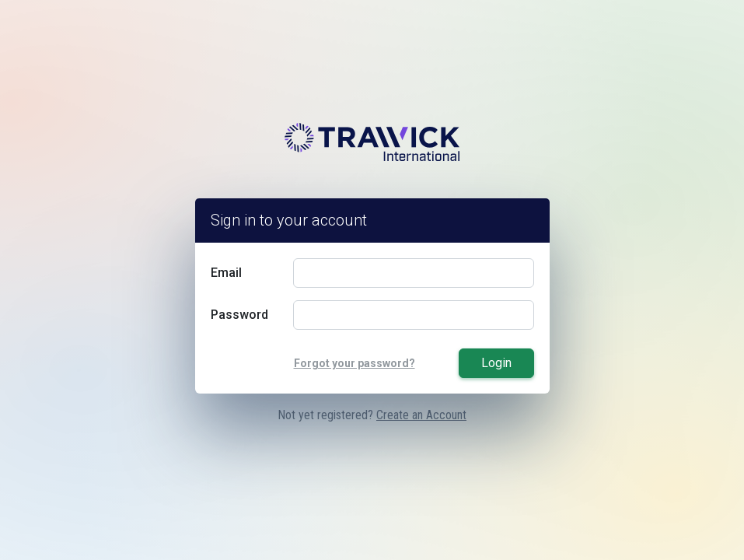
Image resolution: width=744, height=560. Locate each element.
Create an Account (421, 415)
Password (239, 315)
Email (226, 273)
